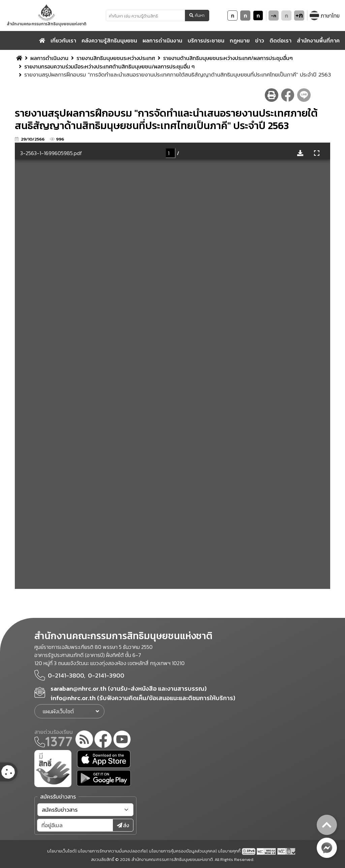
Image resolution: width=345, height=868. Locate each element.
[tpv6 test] (249, 851)
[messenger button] (327, 848)
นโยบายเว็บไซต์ (61, 851)
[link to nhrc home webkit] (46, 16)
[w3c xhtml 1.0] (287, 851)
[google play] (104, 778)
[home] (42, 40)
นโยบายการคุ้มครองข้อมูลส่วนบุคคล (182, 851)
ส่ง (123, 825)
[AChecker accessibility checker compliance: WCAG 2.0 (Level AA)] (267, 851)
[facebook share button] (288, 95)
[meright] (53, 768)
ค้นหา (197, 16)
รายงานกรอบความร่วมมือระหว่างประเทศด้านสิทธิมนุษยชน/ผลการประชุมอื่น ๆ (109, 66)
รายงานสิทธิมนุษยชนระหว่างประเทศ (116, 58)
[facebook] (103, 740)
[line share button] (304, 95)
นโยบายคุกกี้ (229, 851)
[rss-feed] (84, 740)
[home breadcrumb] (19, 58)
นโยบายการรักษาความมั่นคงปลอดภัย (112, 851)
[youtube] (122, 740)
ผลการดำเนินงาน (49, 58)
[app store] (104, 759)
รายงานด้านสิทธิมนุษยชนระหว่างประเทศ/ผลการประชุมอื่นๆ (228, 58)
